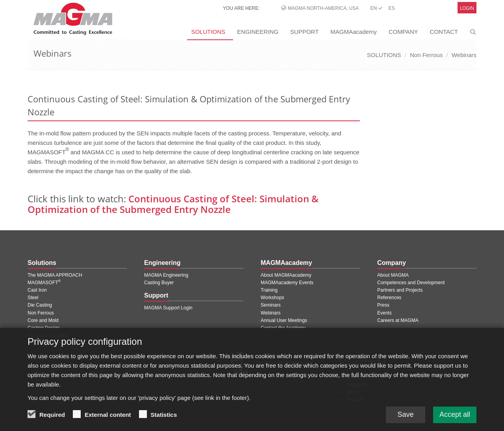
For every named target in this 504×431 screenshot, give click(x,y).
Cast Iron (37, 290)
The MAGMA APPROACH (55, 275)
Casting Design (44, 328)
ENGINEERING (258, 32)
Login (467, 8)
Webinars (464, 55)
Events (384, 313)
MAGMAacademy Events (287, 283)
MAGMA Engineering (166, 275)
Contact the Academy (283, 328)
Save (405, 420)
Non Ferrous (426, 55)
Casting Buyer (159, 283)
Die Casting (40, 305)
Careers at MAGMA (398, 320)
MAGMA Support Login (168, 308)
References (389, 298)
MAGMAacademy (354, 32)
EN (376, 8)
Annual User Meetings (284, 320)
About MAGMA (393, 275)
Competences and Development (411, 283)
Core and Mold (43, 320)
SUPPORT (304, 32)
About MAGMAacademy (286, 275)
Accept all (455, 420)
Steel (33, 298)
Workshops (272, 298)
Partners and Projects (400, 290)
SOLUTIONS (208, 32)
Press (383, 305)
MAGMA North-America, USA (323, 8)
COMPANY (403, 32)
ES (392, 8)
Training (269, 290)
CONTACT (444, 32)
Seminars (271, 305)
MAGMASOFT (44, 283)
